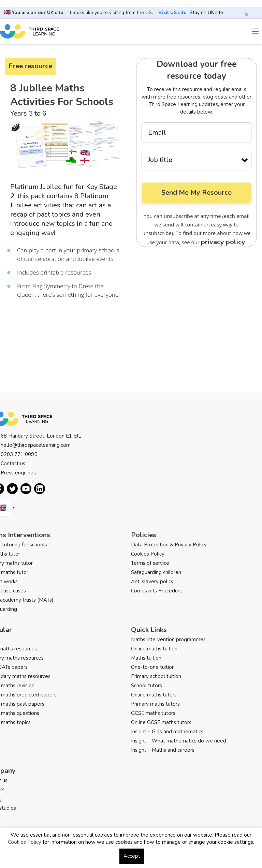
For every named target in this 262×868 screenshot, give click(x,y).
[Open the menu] (255, 31)
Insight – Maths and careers (163, 750)
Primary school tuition (156, 676)
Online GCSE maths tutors (161, 722)
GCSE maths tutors (153, 713)
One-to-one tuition (153, 667)
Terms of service (150, 563)
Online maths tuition (154, 649)
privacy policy (223, 242)
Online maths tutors (154, 695)
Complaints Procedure (157, 591)
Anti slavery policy (152, 582)
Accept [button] (132, 856)
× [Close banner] (246, 14)
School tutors (147, 686)
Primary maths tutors (155, 704)
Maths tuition (146, 658)
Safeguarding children (156, 572)
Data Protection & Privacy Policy (169, 545)
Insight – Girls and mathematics (167, 732)
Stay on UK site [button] (206, 13)
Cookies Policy (148, 554)
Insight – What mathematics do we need (179, 741)
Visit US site (172, 13)
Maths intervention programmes (168, 639)
